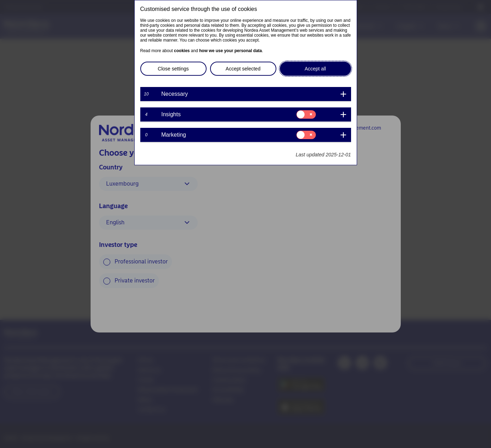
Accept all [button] (315, 69)
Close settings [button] (173, 69)
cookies (182, 51)
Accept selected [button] (243, 69)
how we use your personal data (231, 51)
